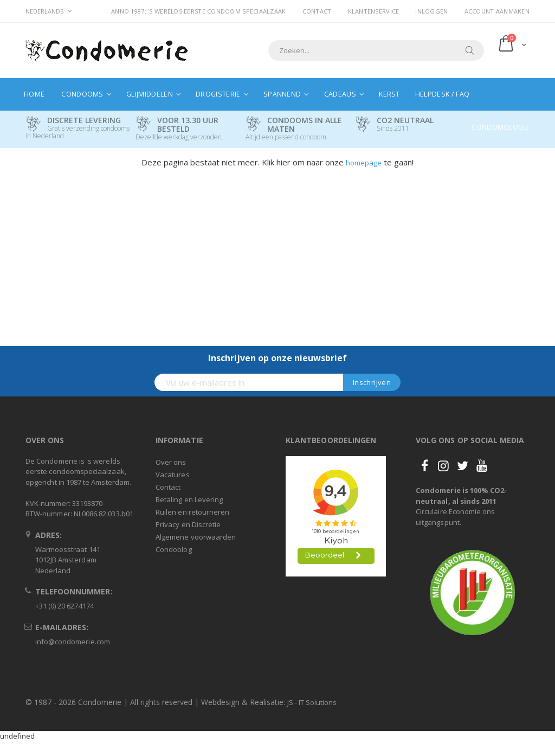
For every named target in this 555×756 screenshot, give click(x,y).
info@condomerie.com (73, 642)
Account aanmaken (497, 11)
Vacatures (173, 475)
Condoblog (174, 549)
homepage (364, 163)
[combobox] (376, 50)
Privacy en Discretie (188, 524)
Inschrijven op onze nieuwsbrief (277, 358)
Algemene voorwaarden (196, 537)
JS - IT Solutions (312, 702)
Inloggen (431, 11)
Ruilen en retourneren (192, 512)
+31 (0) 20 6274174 (64, 606)
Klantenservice (374, 11)
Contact (317, 11)
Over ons (171, 462)
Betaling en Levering (189, 499)
